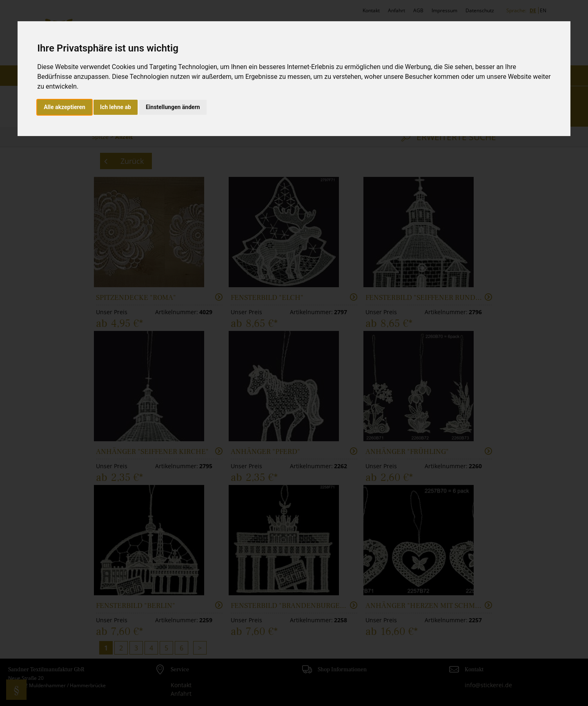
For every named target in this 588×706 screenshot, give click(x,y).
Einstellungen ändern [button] (173, 107)
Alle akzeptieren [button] (65, 107)
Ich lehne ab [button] (116, 107)
